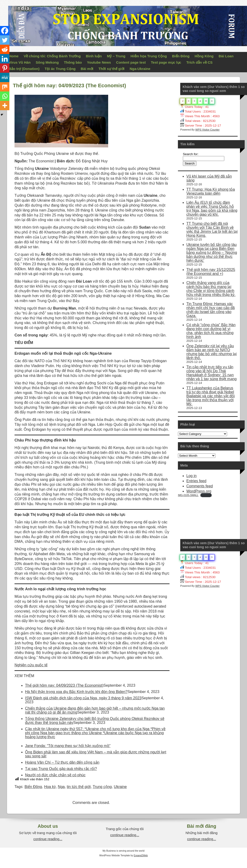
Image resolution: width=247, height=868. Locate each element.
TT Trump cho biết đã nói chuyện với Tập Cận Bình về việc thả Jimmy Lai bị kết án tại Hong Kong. (212, 230)
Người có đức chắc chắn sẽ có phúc (55, 775)
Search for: (191, 154)
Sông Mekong (47, 62)
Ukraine (120, 787)
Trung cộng (102, 787)
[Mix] (5, 87)
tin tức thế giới (79, 787)
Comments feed (200, 486)
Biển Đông (33, 787)
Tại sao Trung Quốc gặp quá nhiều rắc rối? (61, 769)
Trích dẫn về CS (199, 62)
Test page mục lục (166, 62)
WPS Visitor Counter (207, 130)
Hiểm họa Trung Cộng (149, 56)
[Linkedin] (5, 59)
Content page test (131, 62)
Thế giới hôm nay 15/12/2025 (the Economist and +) (211, 272)
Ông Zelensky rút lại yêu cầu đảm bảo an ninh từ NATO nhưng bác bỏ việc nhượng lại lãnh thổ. (212, 352)
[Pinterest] (5, 68)
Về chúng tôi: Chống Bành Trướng (52, 56)
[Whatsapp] (5, 96)
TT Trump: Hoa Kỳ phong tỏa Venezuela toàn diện (211, 191)
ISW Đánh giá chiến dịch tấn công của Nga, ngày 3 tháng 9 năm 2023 (83, 698)
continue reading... (48, 839)
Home (14, 56)
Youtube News (99, 62)
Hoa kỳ (50, 787)
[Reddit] (5, 49)
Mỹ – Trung (116, 56)
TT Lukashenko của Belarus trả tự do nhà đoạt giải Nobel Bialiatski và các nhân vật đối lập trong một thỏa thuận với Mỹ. (211, 396)
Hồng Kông (204, 56)
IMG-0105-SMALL (188, 495)
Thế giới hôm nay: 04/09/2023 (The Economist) (64, 685)
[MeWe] (5, 77)
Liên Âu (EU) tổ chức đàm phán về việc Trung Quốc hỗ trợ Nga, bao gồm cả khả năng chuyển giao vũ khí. (212, 208)
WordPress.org (199, 491)
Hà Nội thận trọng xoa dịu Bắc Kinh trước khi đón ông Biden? (76, 692)
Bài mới (87, 69)
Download (206, 495)
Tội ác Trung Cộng (60, 69)
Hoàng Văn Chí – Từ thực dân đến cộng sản (62, 762)
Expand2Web (141, 855)
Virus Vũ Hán (20, 62)
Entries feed (196, 481)
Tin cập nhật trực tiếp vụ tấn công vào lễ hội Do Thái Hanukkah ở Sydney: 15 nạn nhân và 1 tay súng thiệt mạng (212, 373)
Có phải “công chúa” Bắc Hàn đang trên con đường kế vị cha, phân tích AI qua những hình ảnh (211, 331)
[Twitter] (5, 40)
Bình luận (94, 56)
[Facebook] (5, 31)
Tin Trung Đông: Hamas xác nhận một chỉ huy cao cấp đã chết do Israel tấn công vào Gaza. (210, 310)
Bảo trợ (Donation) (24, 69)
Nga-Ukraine (140, 69)
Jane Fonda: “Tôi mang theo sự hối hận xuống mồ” (68, 746)
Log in (192, 476)
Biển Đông (181, 56)
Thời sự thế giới (112, 69)
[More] (5, 106)
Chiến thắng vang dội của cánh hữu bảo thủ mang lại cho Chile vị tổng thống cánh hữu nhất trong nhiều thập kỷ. (211, 289)
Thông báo (73, 62)
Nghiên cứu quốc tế (31, 665)
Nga (61, 787)
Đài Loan (226, 56)
